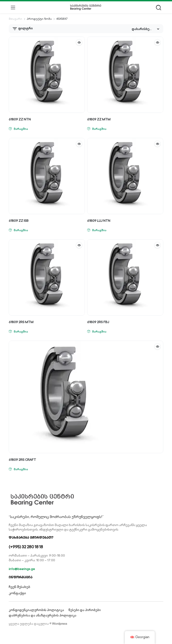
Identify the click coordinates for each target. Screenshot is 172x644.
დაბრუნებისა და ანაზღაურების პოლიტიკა (43, 615)
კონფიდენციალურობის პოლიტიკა (36, 610)
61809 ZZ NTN (20, 119)
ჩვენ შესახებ (19, 587)
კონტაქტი (17, 593)
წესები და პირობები (85, 610)
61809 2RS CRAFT (22, 460)
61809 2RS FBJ (98, 322)
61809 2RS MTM (21, 322)
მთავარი (15, 19)
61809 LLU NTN (99, 221)
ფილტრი (22, 29)
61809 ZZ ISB (19, 221)
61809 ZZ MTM (99, 119)
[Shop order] (145, 29)
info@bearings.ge (22, 569)
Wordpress (60, 624)
